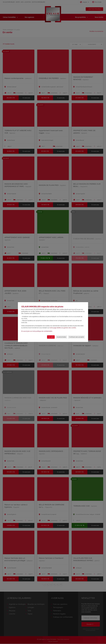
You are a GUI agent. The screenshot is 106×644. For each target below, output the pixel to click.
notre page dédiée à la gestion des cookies (63, 328)
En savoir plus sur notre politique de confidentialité (37, 331)
